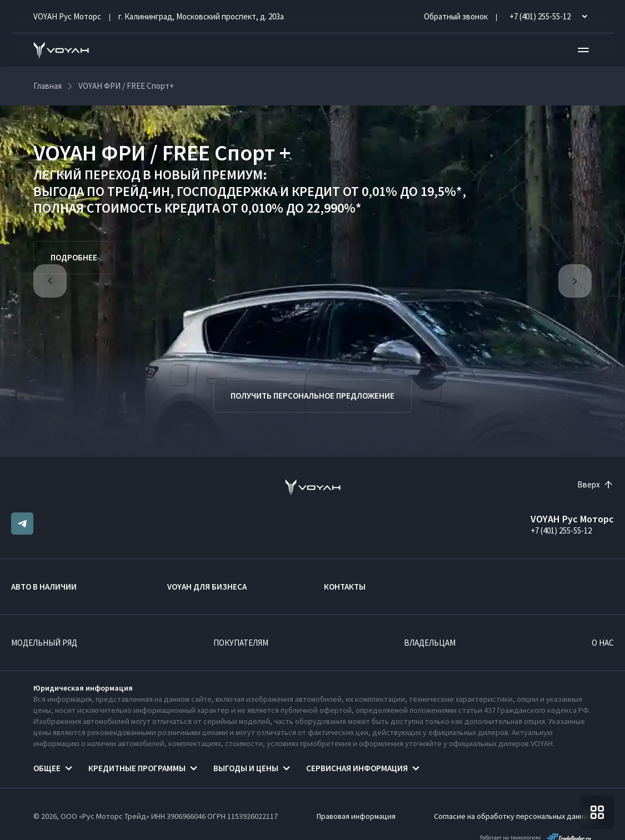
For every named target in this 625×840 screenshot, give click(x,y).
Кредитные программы (137, 768)
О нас (603, 643)
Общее (47, 768)
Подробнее (74, 257)
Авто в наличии (44, 587)
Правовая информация (356, 816)
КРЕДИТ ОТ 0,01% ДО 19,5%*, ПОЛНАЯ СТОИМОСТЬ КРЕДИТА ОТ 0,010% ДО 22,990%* (250, 200)
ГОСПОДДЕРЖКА (227, 191)
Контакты (345, 587)
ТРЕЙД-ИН (139, 191)
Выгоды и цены (246, 768)
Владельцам (430, 643)
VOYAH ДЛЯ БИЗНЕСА (207, 587)
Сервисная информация (357, 768)
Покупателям (241, 643)
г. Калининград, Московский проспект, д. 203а (201, 16)
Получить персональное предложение (312, 396)
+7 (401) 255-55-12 (561, 530)
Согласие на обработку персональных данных (513, 816)
